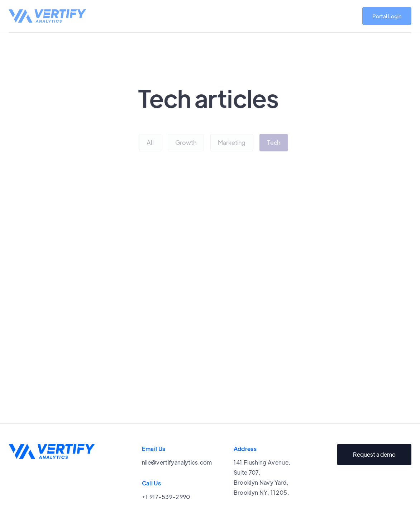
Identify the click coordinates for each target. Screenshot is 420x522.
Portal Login (387, 16)
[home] (47, 16)
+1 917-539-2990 (166, 497)
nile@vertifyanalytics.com (177, 462)
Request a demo (374, 454)
